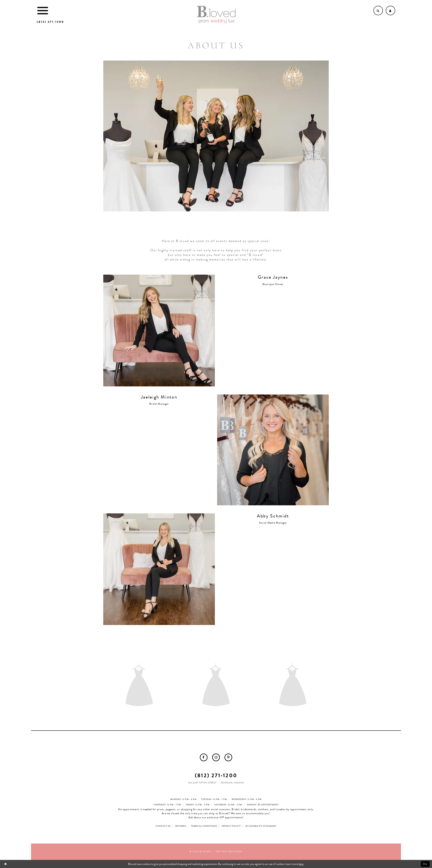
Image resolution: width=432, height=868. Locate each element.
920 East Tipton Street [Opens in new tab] (202, 783)
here (301, 864)
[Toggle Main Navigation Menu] (43, 11)
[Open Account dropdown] (390, 11)
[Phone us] (50, 22)
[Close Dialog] (6, 864)
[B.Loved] (216, 15)
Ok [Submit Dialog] (425, 864)
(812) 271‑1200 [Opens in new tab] (216, 775)
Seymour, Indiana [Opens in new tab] (232, 783)
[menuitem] (204, 757)
